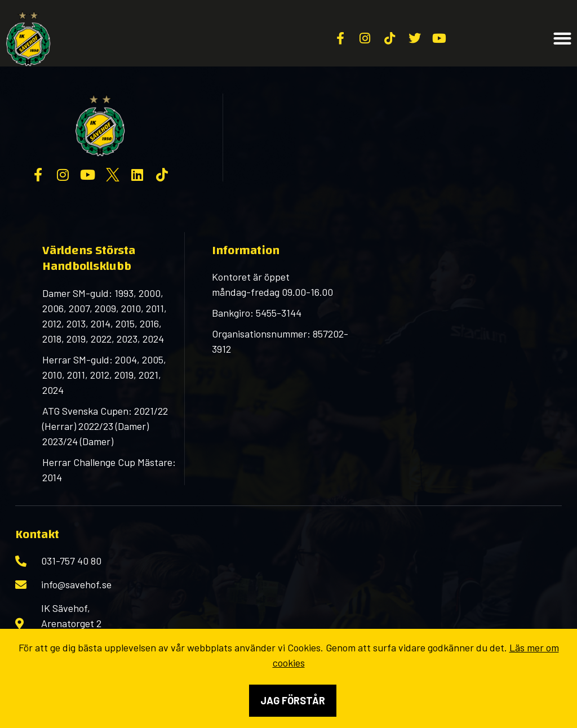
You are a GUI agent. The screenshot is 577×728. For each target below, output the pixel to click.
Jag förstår (293, 700)
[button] (563, 39)
